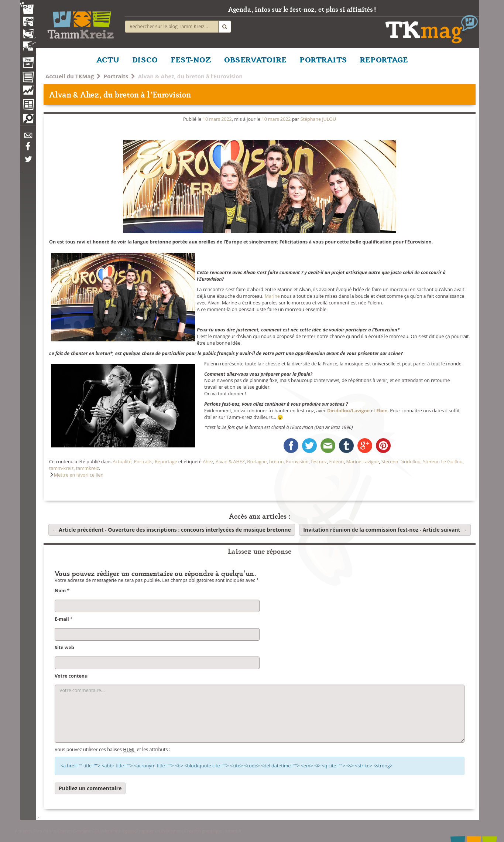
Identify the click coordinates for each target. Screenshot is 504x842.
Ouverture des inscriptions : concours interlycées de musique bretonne (172, 530)
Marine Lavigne (362, 462)
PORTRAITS (323, 59)
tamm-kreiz (61, 468)
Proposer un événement (160, 831)
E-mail (62, 619)
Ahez (208, 462)
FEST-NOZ (191, 59)
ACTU (108, 59)
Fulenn (336, 462)
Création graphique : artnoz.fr (213, 831)
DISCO (145, 59)
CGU (96, 831)
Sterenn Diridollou (401, 462)
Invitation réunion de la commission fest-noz (385, 530)
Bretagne (257, 462)
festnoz (319, 462)
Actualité (122, 462)
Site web (64, 647)
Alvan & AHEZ (230, 462)
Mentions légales (119, 831)
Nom (60, 591)
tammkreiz (88, 468)
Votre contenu (71, 676)
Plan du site (45, 831)
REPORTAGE (384, 59)
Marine (272, 296)
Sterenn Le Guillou (443, 462)
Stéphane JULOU (318, 119)
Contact (65, 831)
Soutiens (82, 831)
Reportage (166, 462)
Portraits (116, 76)
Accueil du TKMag (70, 76)
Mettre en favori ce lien (79, 475)
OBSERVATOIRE (255, 59)
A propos (23, 831)
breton (276, 462)
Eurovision (297, 462)
